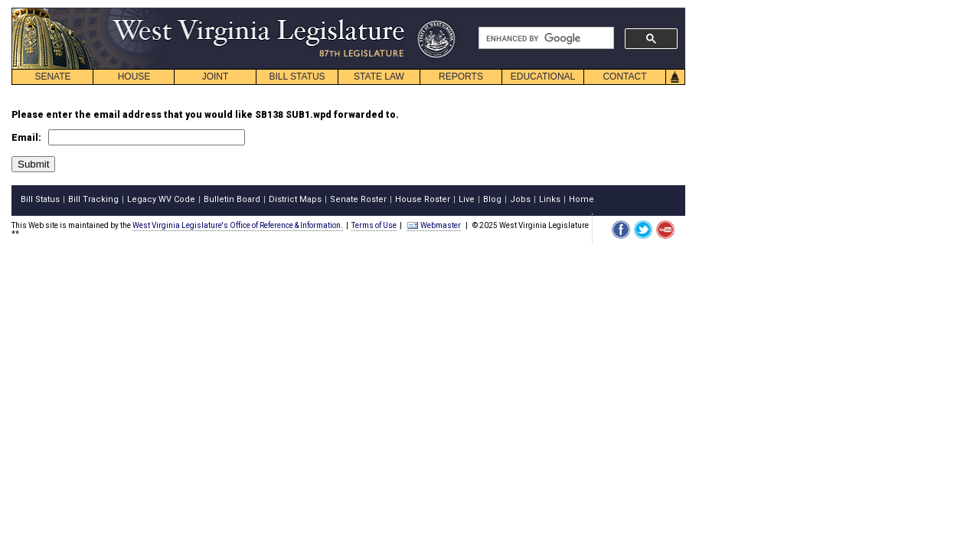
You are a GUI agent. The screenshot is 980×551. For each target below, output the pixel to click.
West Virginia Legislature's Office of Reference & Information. (238, 225)
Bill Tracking (93, 199)
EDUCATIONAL (543, 77)
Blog (492, 199)
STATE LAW (379, 77)
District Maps (295, 199)
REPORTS (461, 77)
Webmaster (434, 225)
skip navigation (444, 12)
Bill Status (40, 199)
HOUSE (134, 77)
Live (467, 199)
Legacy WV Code (161, 199)
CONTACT (624, 77)
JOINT (216, 77)
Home (581, 199)
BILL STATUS (297, 77)
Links (550, 199)
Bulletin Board (232, 199)
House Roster (423, 199)
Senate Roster (358, 199)
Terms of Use (374, 225)
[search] (545, 38)
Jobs (520, 199)
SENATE (52, 77)
